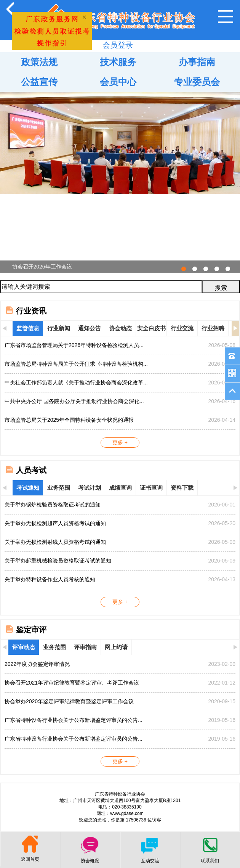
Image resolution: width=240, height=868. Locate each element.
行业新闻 (59, 328)
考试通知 (28, 488)
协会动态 (120, 328)
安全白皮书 (151, 328)
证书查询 (151, 488)
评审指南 (85, 647)
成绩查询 (120, 488)
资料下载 (182, 488)
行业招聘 (213, 328)
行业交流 (182, 328)
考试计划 (90, 488)
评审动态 (24, 647)
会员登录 (118, 45)
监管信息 (28, 328)
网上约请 (116, 647)
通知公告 (90, 328)
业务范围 (59, 488)
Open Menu (226, 17)
